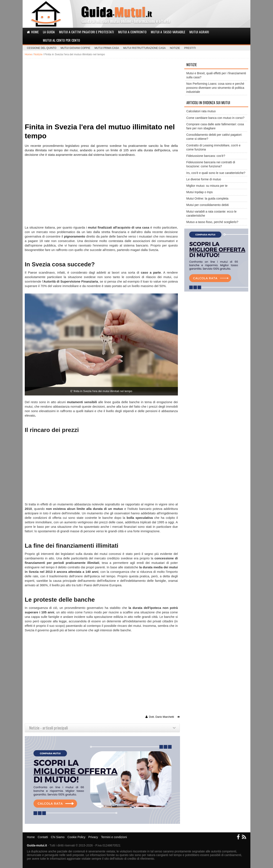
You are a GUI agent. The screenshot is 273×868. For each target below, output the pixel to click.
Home (33, 32)
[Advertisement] (102, 90)
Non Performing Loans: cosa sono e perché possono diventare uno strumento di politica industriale (215, 88)
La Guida (49, 32)
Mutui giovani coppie (75, 48)
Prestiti (190, 48)
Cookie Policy (76, 837)
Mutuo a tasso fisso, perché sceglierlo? (212, 222)
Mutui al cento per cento (61, 40)
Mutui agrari (199, 32)
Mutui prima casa (107, 48)
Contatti (43, 837)
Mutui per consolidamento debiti (208, 205)
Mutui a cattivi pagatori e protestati (86, 32)
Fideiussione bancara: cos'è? (206, 156)
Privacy (93, 837)
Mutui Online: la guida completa (207, 198)
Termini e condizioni (114, 837)
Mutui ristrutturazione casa (144, 48)
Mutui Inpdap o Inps (200, 192)
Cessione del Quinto (42, 48)
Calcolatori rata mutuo (201, 111)
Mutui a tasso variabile (168, 32)
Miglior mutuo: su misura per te (207, 186)
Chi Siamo (58, 837)
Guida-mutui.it (37, 845)
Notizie (175, 48)
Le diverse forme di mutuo (204, 179)
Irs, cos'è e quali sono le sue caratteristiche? (216, 173)
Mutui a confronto (132, 32)
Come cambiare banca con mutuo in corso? (215, 118)
